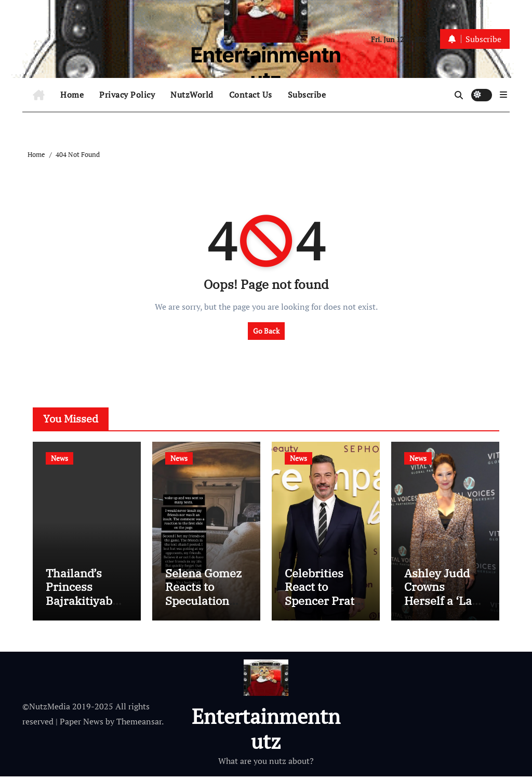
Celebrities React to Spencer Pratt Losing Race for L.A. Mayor (322, 604)
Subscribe (307, 95)
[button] (503, 95)
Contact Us (251, 95)
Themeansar (139, 724)
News (59, 458)
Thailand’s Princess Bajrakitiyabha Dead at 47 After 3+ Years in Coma (86, 610)
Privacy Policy (127, 95)
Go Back (266, 331)
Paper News (82, 724)
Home (72, 95)
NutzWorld (192, 95)
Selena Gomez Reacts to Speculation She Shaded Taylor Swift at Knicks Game (204, 610)
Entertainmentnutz (266, 67)
